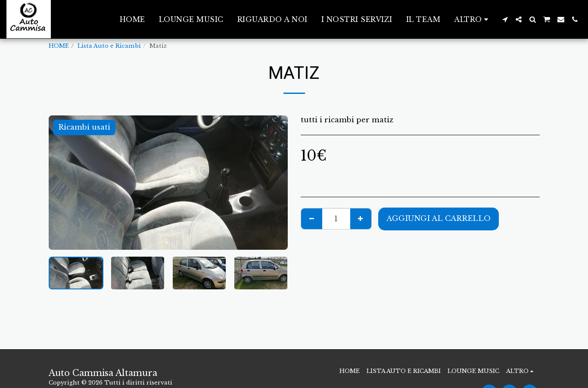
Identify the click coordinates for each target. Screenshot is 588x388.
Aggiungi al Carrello (439, 218)
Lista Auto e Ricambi (109, 46)
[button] (505, 19)
